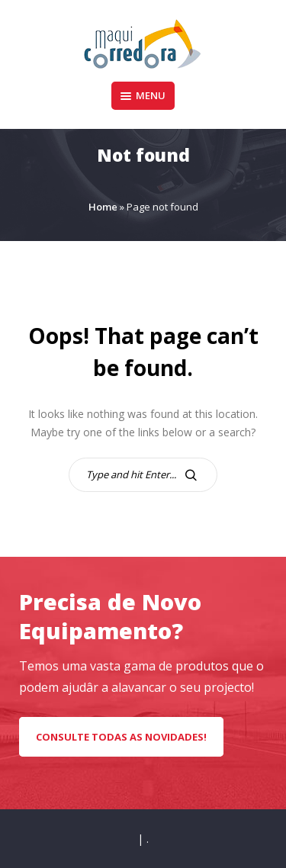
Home (103, 207)
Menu (143, 95)
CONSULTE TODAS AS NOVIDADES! (121, 737)
